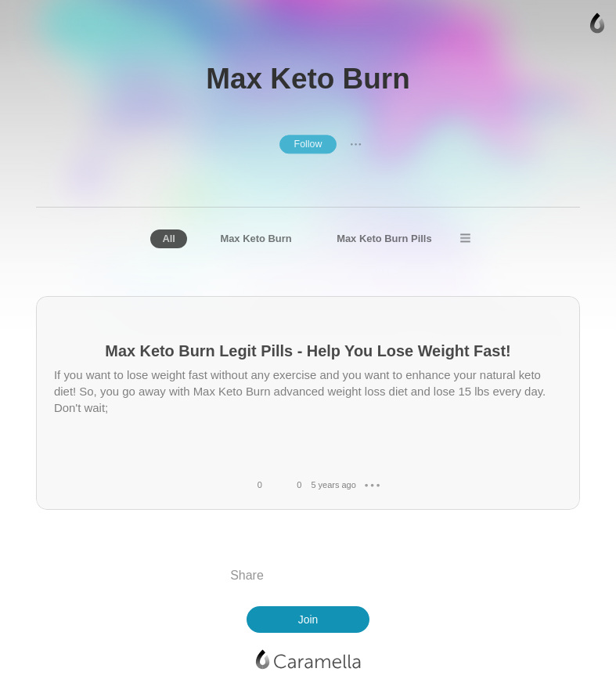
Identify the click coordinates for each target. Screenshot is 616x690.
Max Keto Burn (256, 238)
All (169, 238)
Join (308, 620)
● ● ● (356, 144)
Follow (308, 144)
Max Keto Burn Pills (384, 238)
